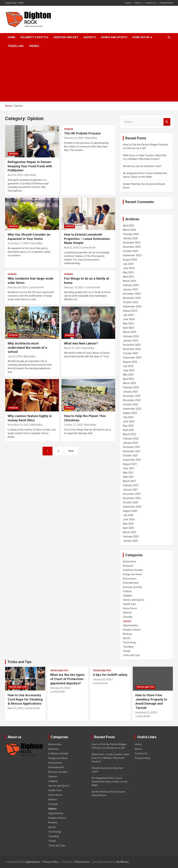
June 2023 (129, 370)
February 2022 (131, 439)
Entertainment (131, 583)
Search (167, 122)
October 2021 (130, 456)
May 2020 (128, 524)
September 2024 (132, 306)
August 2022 (130, 413)
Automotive (129, 562)
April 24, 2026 (15, 175)
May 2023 (128, 375)
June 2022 (129, 421)
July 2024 (128, 315)
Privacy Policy (166, 3)
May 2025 (128, 272)
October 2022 (130, 404)
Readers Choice (132, 630)
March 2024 (129, 332)
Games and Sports (114, 37)
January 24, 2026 (102, 679)
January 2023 (130, 392)
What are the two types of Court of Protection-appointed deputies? (67, 679)
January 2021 (130, 490)
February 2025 (131, 285)
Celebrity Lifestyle (34, 37)
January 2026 (130, 238)
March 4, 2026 (15, 708)
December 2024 (132, 294)
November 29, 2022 (18, 425)
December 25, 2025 (146, 712)
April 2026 (128, 226)
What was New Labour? (81, 343)
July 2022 (128, 417)
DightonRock (33, 862)
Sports (127, 638)
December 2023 (132, 345)
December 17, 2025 (18, 243)
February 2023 (131, 387)
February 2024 (131, 336)
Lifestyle (128, 617)
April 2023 (128, 379)
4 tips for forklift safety (110, 675)
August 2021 (130, 464)
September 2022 (132, 409)
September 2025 (132, 255)
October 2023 (130, 353)
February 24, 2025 (17, 287)
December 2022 (132, 396)
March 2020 (129, 532)
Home (128, 3)
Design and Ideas (132, 574)
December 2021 (132, 447)
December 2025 (132, 243)
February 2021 (131, 485)
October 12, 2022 (73, 425)
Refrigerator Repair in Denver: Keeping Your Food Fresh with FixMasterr (30, 166)
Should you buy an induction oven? (142, 166)
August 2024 (130, 311)
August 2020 (130, 511)
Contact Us (150, 3)
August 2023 (130, 362)
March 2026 (129, 230)
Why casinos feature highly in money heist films (30, 418)
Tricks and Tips (131, 655)
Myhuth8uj (30, 175)
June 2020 (129, 519)
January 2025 (130, 289)
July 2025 (128, 264)
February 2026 (131, 234)
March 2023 (129, 383)
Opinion (13, 154)
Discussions (130, 579)
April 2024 (128, 328)
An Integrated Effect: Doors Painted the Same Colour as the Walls (109, 782)
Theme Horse (82, 862)
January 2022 (130, 443)
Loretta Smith (88, 248)
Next (71, 451)
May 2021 (128, 473)
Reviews (127, 634)
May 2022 (128, 426)
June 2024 (129, 319)
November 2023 (132, 349)
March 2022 (129, 434)
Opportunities (130, 625)
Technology (129, 642)
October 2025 (130, 251)
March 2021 (129, 481)
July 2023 (128, 366)
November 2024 (132, 298)
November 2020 (132, 498)
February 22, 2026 (74, 138)
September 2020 (132, 507)
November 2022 (132, 400)
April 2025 (128, 277)
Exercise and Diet (66, 37)
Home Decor (141, 37)
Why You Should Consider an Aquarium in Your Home (29, 237)
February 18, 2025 (74, 287)
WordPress (122, 862)
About (138, 3)
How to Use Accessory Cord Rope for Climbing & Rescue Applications (25, 699)
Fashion (127, 591)
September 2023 (132, 358)
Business (128, 566)
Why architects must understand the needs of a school (27, 348)
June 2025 (129, 268)
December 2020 (132, 494)
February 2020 (131, 536)
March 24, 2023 (72, 348)
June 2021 (129, 468)
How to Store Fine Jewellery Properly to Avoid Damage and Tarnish (151, 701)
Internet (127, 613)
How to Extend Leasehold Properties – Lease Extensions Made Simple (87, 239)
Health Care (129, 604)
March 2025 (129, 281)
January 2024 (130, 341)
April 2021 (128, 477)
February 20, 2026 (60, 688)
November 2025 (132, 247)
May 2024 (128, 324)
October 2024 (130, 302)
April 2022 (128, 430)
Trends (34, 46)
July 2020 (128, 515)
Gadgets (90, 37)
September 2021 (132, 460)
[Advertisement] (89, 76)
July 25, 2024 (15, 356)
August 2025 (130, 260)
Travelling (16, 46)
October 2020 (130, 502)
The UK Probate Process (82, 133)
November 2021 (132, 451)
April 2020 (128, 528)
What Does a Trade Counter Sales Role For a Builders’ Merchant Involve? (111, 758)
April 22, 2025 (71, 248)
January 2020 (130, 541)
